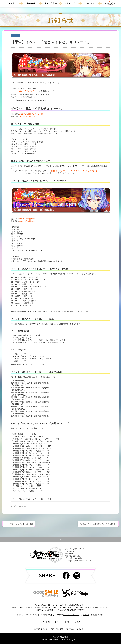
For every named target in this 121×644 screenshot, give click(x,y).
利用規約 (87, 615)
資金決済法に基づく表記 (65, 629)
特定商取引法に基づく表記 (44, 629)
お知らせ (23, 506)
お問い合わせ (82, 629)
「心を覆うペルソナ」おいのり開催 (19, 524)
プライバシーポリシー (72, 615)
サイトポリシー (47, 622)
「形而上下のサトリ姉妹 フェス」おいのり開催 (98, 524)
